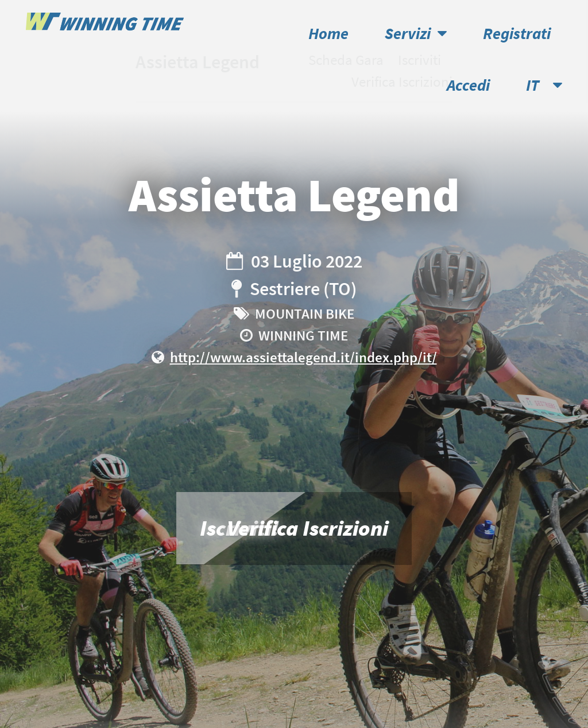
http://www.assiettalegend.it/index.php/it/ (303, 357)
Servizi (416, 34)
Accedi (468, 85)
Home (328, 34)
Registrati (517, 34)
